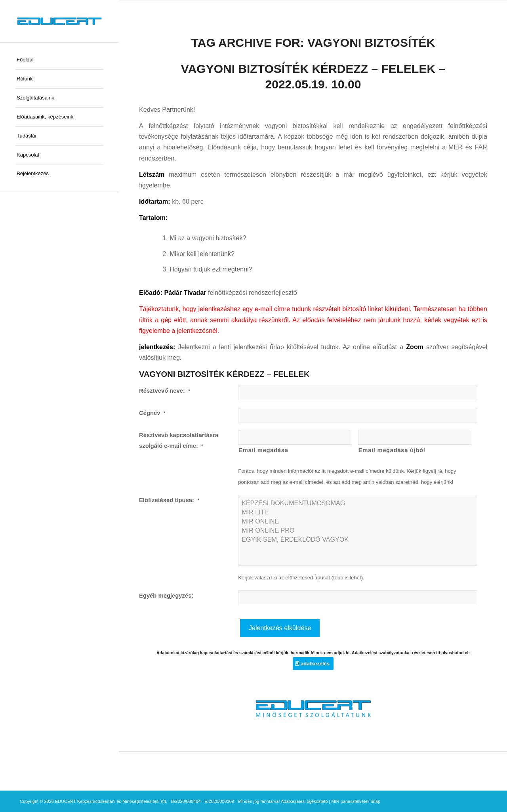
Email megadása (263, 450)
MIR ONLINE (358, 521)
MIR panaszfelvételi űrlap (356, 801)
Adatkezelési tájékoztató (304, 801)
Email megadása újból (392, 450)
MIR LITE (358, 512)
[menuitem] (59, 60)
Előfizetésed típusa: (169, 500)
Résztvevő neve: (165, 391)
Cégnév (152, 413)
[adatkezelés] (313, 664)
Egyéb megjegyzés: (166, 596)
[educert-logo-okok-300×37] (59, 21)
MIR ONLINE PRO (358, 530)
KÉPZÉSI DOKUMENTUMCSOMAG (358, 503)
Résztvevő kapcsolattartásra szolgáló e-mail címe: (179, 440)
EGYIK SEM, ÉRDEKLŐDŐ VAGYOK (358, 540)
